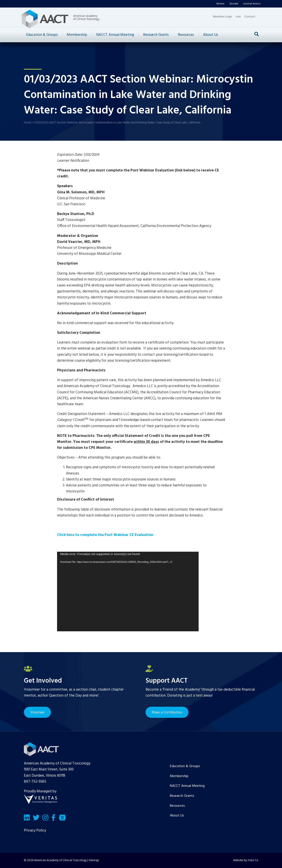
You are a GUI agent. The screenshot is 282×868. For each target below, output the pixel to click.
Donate (234, 4)
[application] (128, 591)
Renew (221, 4)
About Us (211, 35)
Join (238, 17)
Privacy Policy (35, 831)
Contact (250, 17)
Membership (77, 35)
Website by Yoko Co (246, 860)
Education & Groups (42, 35)
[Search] (257, 34)
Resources (186, 35)
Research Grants (156, 35)
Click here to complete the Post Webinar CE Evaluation (105, 535)
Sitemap (94, 860)
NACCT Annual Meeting (115, 35)
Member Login (222, 17)
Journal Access (252, 4)
